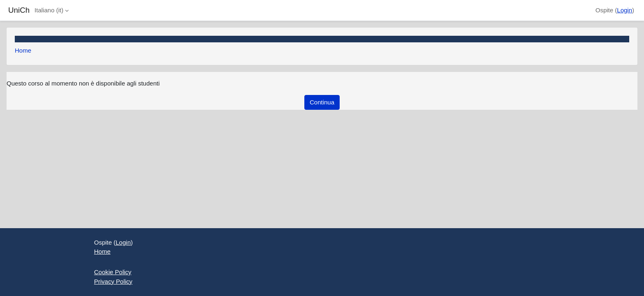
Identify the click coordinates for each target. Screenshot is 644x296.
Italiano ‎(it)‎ (49, 10)
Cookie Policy (113, 272)
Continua (322, 102)
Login (624, 10)
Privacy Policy (113, 281)
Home (23, 50)
